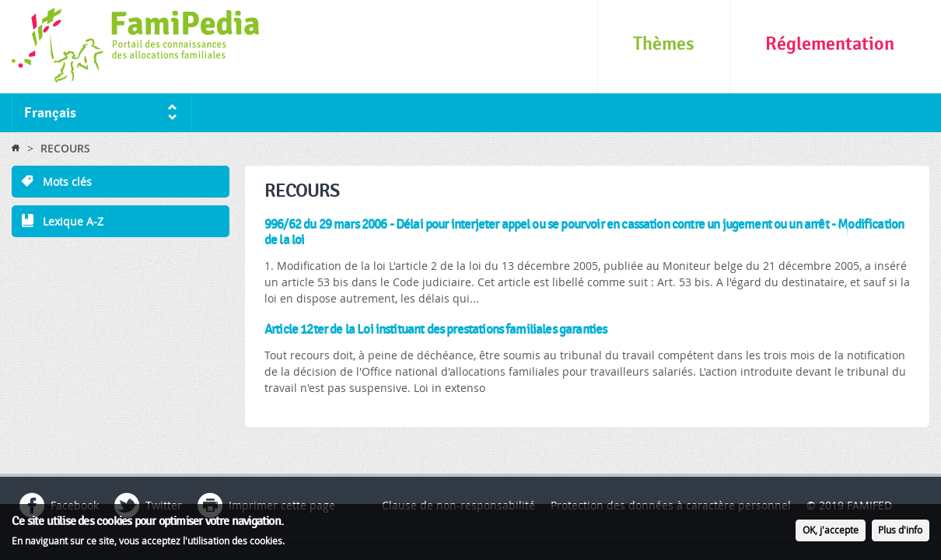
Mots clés (67, 182)
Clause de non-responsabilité (458, 505)
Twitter (164, 505)
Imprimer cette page (282, 505)
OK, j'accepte (831, 533)
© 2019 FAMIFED (849, 505)
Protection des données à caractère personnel (671, 505)
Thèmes (664, 44)
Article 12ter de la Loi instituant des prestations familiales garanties (436, 330)
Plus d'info (900, 533)
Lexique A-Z (73, 221)
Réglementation (830, 44)
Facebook (75, 505)
